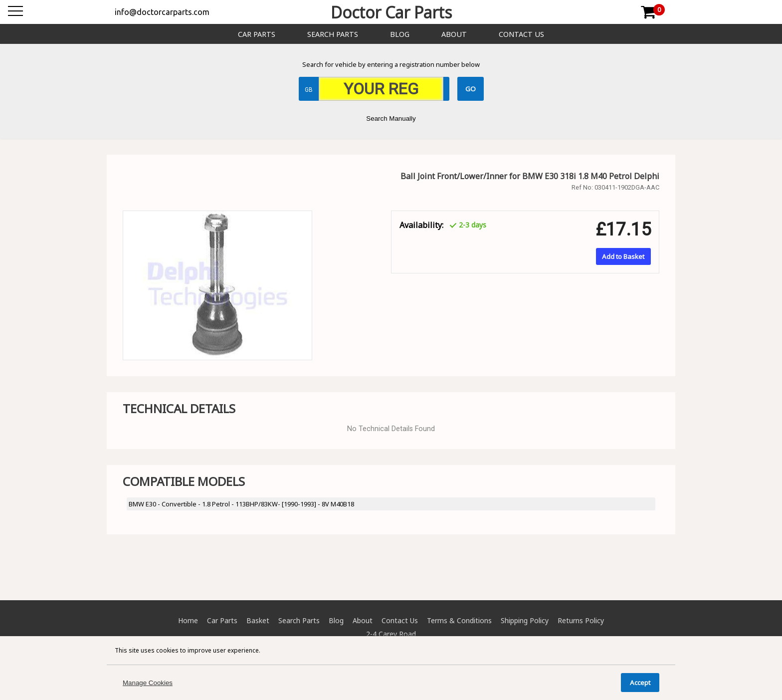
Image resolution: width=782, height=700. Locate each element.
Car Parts (257, 34)
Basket (258, 620)
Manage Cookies (148, 683)
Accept (640, 683)
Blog (400, 34)
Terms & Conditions (459, 620)
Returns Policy (581, 620)
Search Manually (391, 118)
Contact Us (521, 34)
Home (188, 620)
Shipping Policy (525, 620)
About (454, 34)
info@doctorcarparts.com (162, 12)
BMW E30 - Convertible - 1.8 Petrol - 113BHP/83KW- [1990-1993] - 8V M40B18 (241, 504)
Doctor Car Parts (391, 12)
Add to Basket (623, 256)
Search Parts (333, 34)
